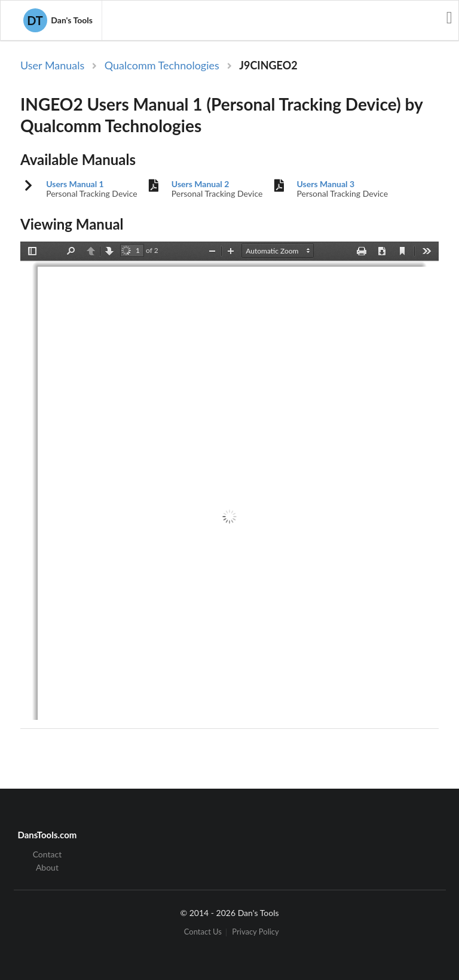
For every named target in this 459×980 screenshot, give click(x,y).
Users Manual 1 (75, 184)
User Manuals (52, 65)
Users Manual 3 (326, 184)
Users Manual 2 (201, 184)
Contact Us (203, 932)
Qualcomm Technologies (162, 65)
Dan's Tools (58, 20)
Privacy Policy (255, 932)
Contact (48, 854)
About (47, 867)
